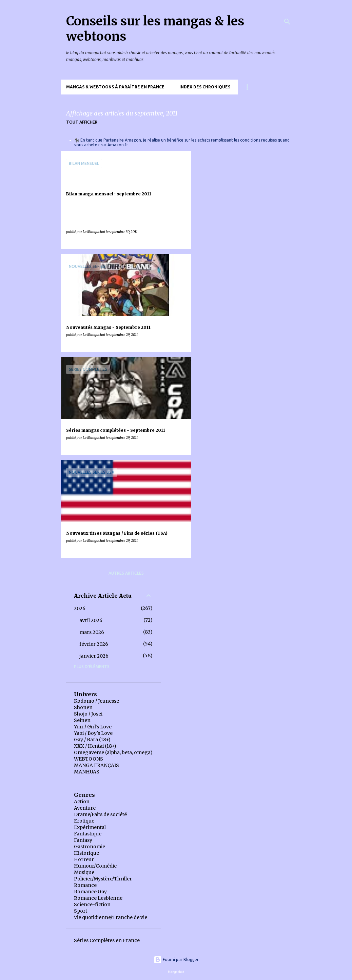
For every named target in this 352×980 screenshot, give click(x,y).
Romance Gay (90, 892)
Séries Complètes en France (107, 940)
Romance (85, 885)
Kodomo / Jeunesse (96, 701)
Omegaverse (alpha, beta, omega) (113, 752)
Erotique (84, 821)
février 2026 (94, 644)
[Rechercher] (287, 22)
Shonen (83, 707)
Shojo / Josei (88, 714)
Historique (86, 853)
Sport (81, 911)
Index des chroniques (205, 87)
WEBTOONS (89, 759)
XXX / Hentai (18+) (95, 746)
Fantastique (88, 834)
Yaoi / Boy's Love (93, 733)
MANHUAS (87, 772)
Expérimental (90, 827)
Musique (84, 872)
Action (82, 802)
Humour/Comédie (95, 866)
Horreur (84, 859)
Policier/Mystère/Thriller (103, 879)
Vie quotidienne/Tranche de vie (111, 917)
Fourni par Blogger (176, 960)
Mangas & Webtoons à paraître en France (115, 87)
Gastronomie (90, 847)
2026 (80, 609)
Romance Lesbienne (98, 898)
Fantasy (83, 840)
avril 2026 (91, 620)
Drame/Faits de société (100, 814)
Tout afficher (82, 122)
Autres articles (126, 573)
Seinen (82, 720)
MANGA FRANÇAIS (96, 765)
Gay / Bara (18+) (92, 740)
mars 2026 (92, 632)
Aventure (85, 808)
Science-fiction (92, 904)
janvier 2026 (94, 656)
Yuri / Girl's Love (93, 727)
